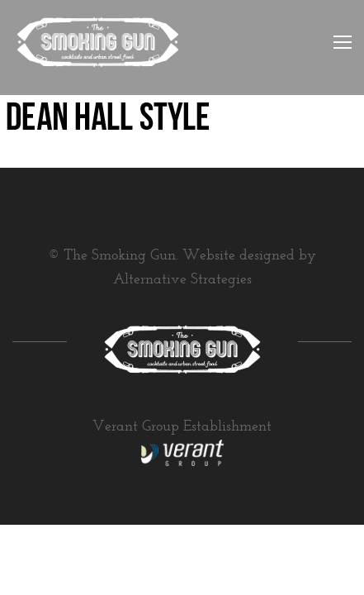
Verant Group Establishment (182, 427)
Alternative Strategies (182, 280)
